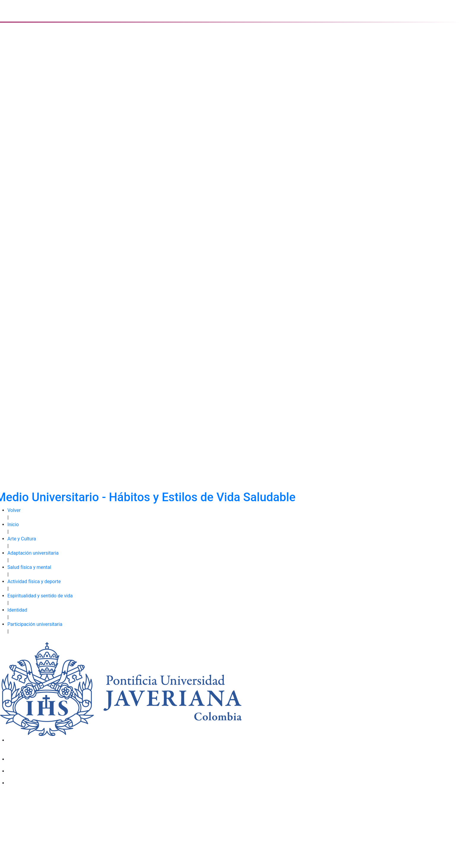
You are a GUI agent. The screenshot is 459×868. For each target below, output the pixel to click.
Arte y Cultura (22, 539)
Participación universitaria (35, 624)
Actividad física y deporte (34, 581)
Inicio (13, 525)
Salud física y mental (29, 567)
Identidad (17, 610)
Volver (14, 510)
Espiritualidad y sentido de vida (40, 596)
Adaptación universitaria (33, 553)
